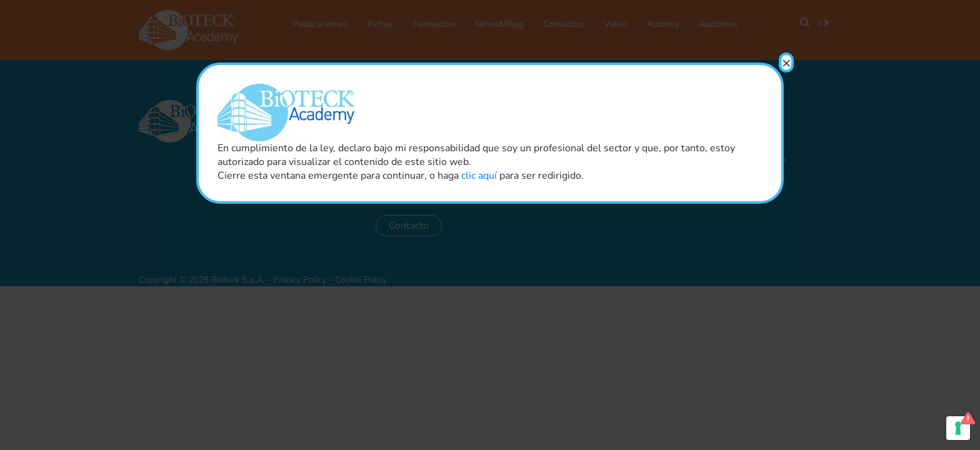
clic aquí (479, 176)
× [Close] (786, 62)
